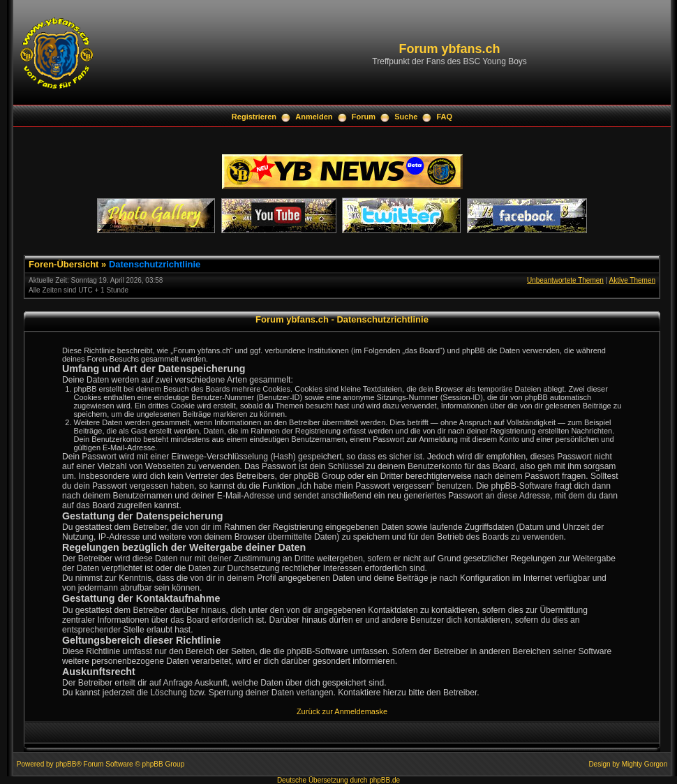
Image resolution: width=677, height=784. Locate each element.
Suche (406, 117)
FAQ (445, 117)
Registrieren (254, 117)
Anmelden (314, 117)
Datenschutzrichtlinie (155, 264)
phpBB (66, 764)
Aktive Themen (632, 280)
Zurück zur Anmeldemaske (342, 711)
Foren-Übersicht (64, 264)
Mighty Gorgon (645, 764)
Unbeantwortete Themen (565, 280)
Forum (364, 117)
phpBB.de (385, 780)
